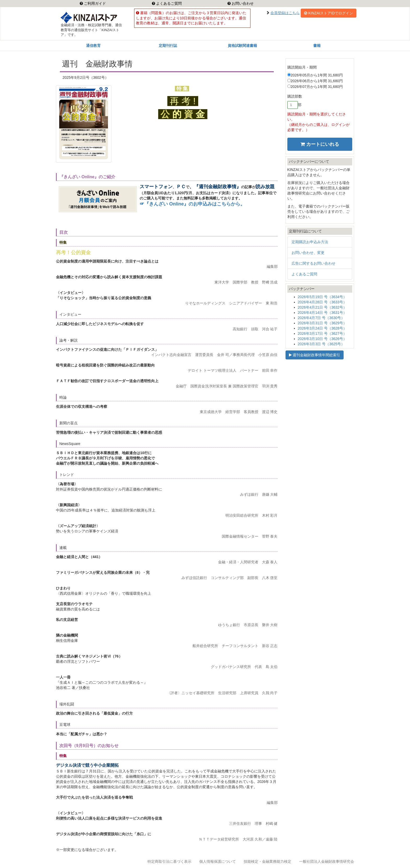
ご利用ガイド (94, 3)
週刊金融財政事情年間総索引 (315, 355)
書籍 (317, 46)
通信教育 (93, 46)
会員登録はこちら (285, 13)
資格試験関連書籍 (242, 46)
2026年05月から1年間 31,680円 (315, 75)
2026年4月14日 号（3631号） (322, 313)
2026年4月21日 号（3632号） (322, 307)
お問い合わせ (242, 3)
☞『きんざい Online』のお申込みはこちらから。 (192, 204)
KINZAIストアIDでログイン (329, 13)
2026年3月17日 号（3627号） (322, 333)
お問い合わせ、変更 (308, 253)
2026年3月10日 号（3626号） (322, 339)
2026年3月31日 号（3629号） (322, 323)
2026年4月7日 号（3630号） (321, 318)
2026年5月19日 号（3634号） (322, 297)
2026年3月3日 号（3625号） (321, 344)
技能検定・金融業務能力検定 (267, 861)
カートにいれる (320, 144)
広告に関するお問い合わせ (314, 263)
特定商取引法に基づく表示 (169, 861)
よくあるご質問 (168, 3)
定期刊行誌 (168, 46)
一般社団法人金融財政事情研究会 (327, 861)
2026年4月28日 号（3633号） (322, 302)
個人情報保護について (218, 861)
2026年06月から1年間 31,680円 (315, 81)
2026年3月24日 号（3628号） (322, 328)
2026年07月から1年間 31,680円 (315, 87)
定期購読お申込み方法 (310, 242)
